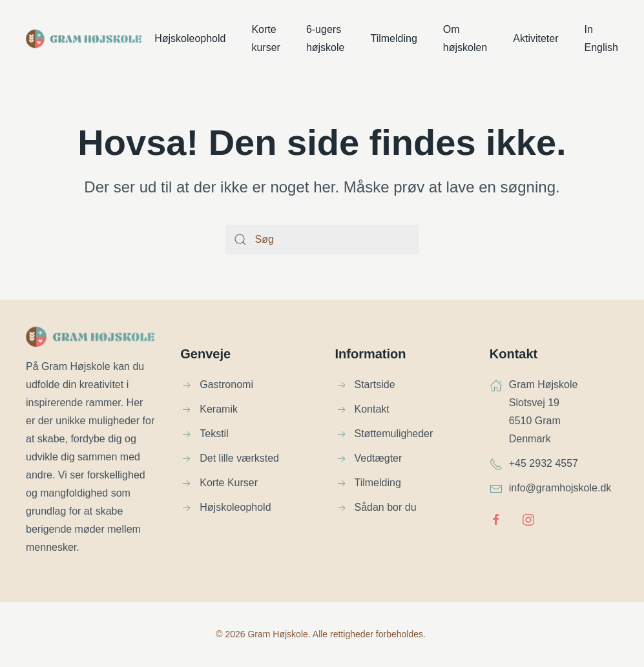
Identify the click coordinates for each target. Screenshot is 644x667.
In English (601, 38)
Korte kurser (265, 38)
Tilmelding (393, 38)
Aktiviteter (535, 38)
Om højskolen (465, 38)
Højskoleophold (190, 38)
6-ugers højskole (326, 38)
